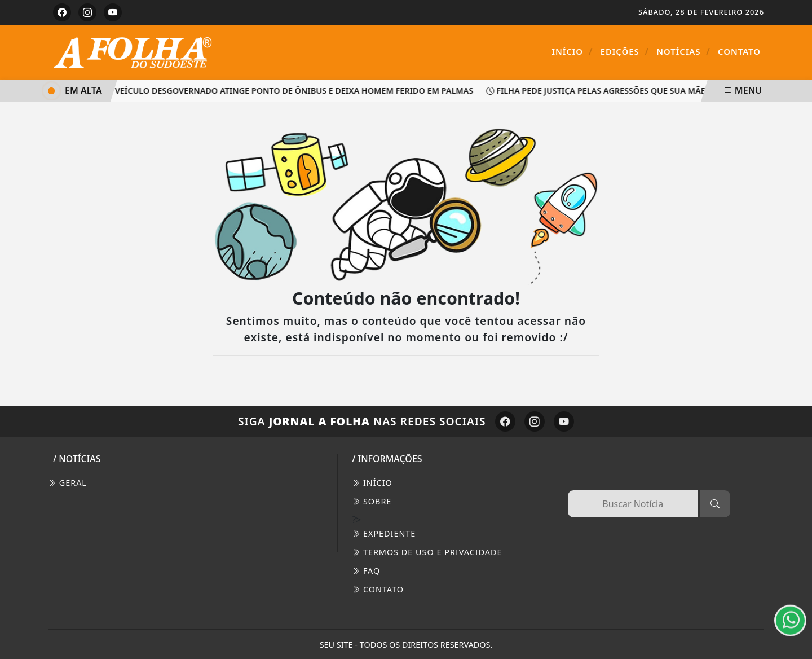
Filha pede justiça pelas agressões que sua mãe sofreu (614, 91)
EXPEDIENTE (384, 533)
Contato (739, 51)
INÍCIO (372, 483)
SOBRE (372, 501)
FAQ (366, 571)
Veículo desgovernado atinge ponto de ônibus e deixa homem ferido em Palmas (291, 91)
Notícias (683, 51)
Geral (67, 483)
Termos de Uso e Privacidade (427, 552)
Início (573, 51)
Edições (625, 51)
